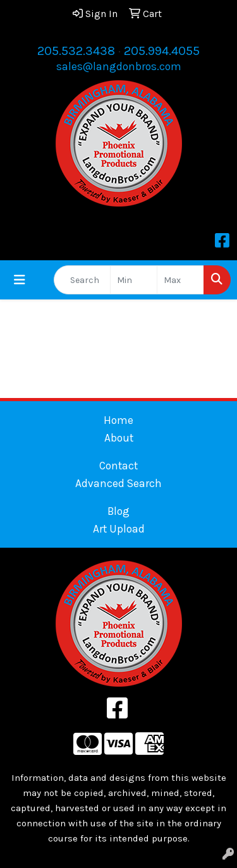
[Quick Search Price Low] (134, 280)
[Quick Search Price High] (180, 280)
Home (118, 420)
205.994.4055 (162, 51)
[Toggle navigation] (20, 280)
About (119, 438)
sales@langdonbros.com (119, 66)
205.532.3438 (76, 51)
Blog (118, 511)
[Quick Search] (82, 280)
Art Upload (119, 529)
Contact (118, 466)
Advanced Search (118, 483)
